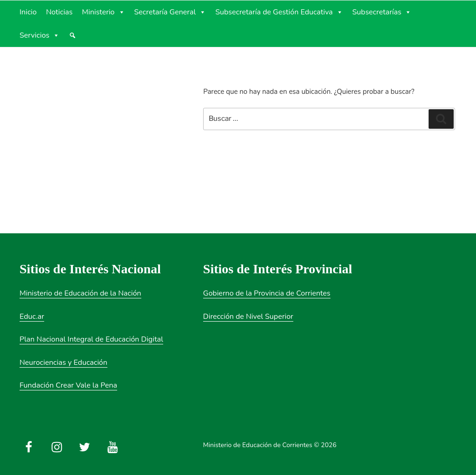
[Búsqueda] (73, 35)
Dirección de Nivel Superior (248, 317)
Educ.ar (32, 317)
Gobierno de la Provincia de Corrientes (267, 293)
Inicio (28, 12)
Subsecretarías (382, 12)
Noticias (59, 12)
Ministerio (103, 12)
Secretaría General (170, 12)
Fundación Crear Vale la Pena (68, 385)
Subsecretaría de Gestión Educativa (279, 12)
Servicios (40, 35)
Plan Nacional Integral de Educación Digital (91, 339)
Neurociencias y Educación (63, 363)
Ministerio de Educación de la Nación (80, 293)
